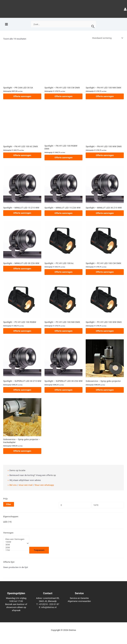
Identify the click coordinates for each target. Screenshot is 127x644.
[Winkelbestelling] (107, 38)
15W (15, 550)
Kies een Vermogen (15, 539)
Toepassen (39, 550)
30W (15, 545)
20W (15, 548)
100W (15, 542)
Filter (9, 504)
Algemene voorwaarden (79, 601)
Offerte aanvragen (22, 96)
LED (5, 522)
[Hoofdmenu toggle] (6, 24)
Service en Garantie (79, 598)
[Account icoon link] (125, 9)
